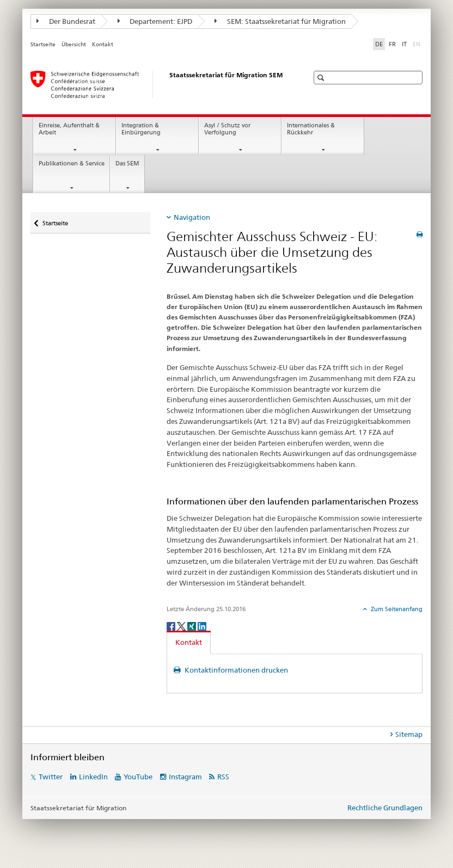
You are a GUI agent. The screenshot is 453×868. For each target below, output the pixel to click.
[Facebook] (172, 626)
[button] (322, 78)
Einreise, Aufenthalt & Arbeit (69, 129)
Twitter (51, 777)
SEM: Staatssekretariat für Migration (280, 21)
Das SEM (127, 164)
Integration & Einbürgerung (141, 129)
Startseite (43, 44)
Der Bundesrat (66, 21)
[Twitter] (182, 626)
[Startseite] (158, 84)
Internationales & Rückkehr (311, 129)
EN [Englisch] (418, 44)
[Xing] (192, 626)
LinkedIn (93, 777)
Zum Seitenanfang (396, 609)
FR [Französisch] (392, 44)
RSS (223, 777)
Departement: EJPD (155, 21)
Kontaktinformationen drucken (235, 670)
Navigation (192, 217)
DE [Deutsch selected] (379, 44)
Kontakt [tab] (189, 642)
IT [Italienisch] (404, 44)
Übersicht (74, 44)
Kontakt (103, 44)
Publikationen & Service (72, 164)
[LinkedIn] (202, 626)
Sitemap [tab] (409, 734)
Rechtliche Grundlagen (385, 808)
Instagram (185, 777)
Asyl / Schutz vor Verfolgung (227, 129)
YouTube (138, 777)
